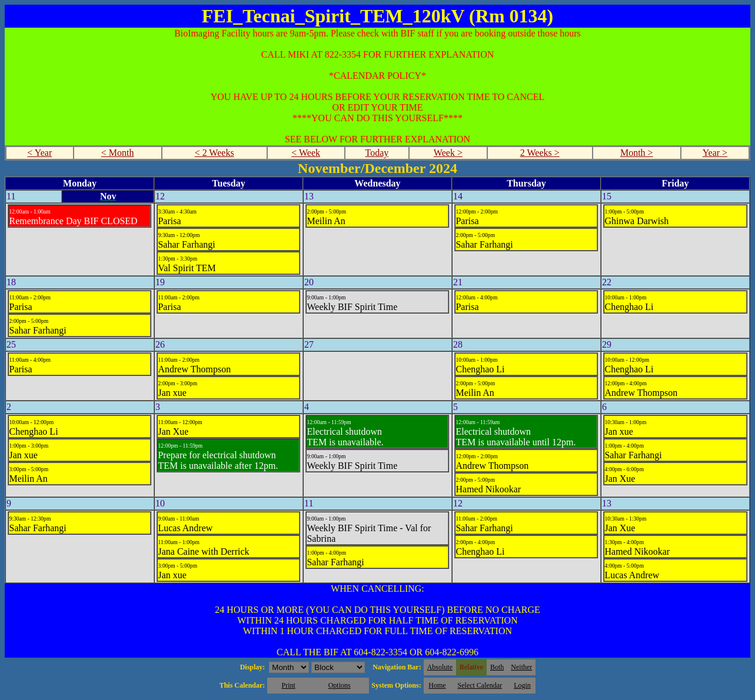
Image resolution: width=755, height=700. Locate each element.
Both (497, 667)
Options (340, 685)
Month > (637, 153)
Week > (448, 153)
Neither (521, 667)
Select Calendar (480, 685)
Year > (715, 153)
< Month (118, 153)
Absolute (440, 667)
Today (377, 153)
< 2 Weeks (214, 153)
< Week (306, 153)
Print (288, 685)
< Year (39, 153)
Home (437, 685)
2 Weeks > (540, 153)
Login (522, 685)
